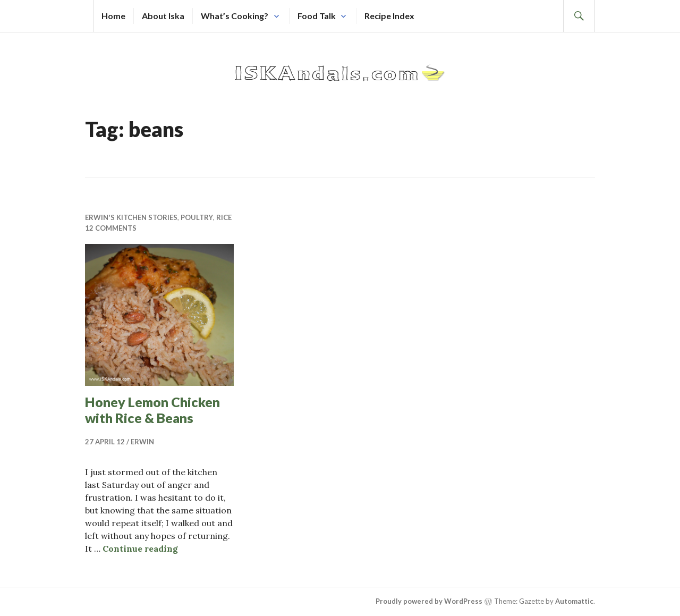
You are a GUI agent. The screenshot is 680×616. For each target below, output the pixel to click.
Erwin (142, 442)
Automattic (574, 602)
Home (113, 16)
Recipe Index (389, 16)
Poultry (197, 217)
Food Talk (317, 16)
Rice (224, 217)
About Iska (163, 16)
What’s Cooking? (235, 16)
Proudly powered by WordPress (429, 602)
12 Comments (111, 228)
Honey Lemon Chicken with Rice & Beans (152, 410)
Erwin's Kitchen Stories (131, 217)
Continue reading (140, 549)
